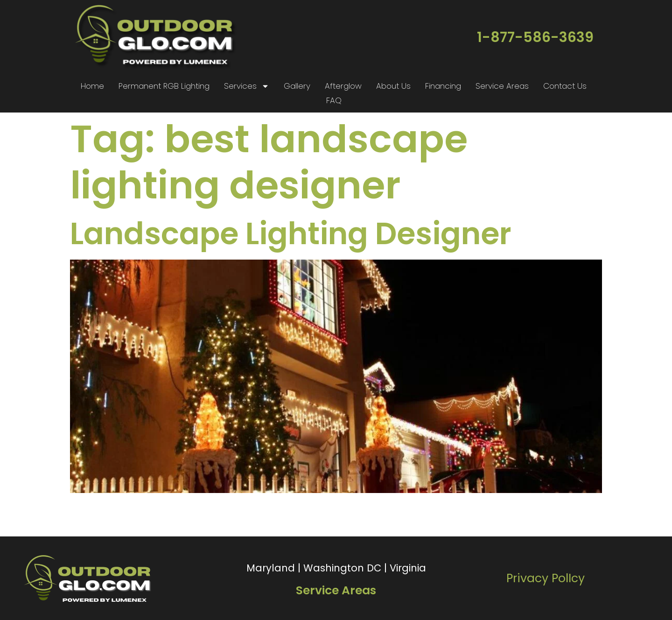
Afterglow (343, 86)
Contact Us (565, 86)
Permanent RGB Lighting (164, 86)
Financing (443, 86)
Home (92, 86)
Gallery (297, 86)
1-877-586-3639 (535, 37)
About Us (393, 86)
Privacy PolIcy (546, 578)
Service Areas (502, 86)
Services (247, 86)
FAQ (334, 100)
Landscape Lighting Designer (291, 234)
